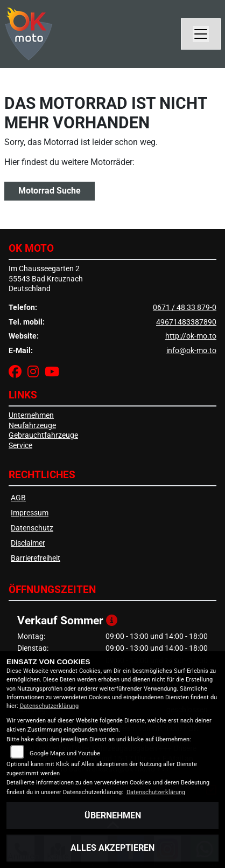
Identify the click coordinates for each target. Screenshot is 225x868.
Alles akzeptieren (112, 848)
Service (20, 446)
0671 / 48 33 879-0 (185, 308)
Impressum (30, 513)
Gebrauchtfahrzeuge (43, 435)
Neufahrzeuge (32, 426)
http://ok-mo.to (191, 336)
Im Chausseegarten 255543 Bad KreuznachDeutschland (46, 279)
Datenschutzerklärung (49, 706)
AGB (18, 498)
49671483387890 (186, 322)
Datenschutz (32, 528)
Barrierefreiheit (36, 558)
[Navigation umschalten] (201, 34)
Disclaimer (28, 543)
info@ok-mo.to (191, 351)
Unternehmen (31, 415)
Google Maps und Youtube (65, 753)
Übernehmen (113, 815)
